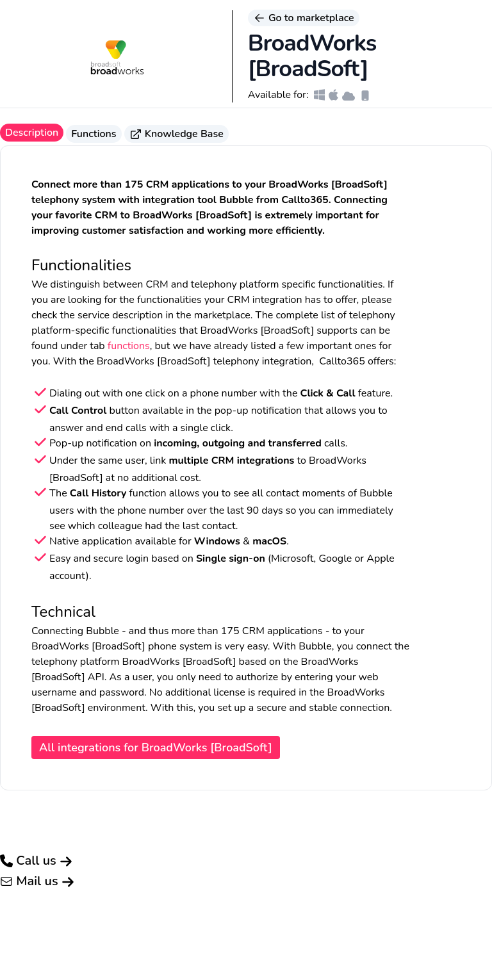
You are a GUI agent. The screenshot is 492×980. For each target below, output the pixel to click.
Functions (94, 134)
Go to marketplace (304, 18)
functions (129, 346)
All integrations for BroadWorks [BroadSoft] (156, 747)
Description (32, 133)
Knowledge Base (176, 134)
